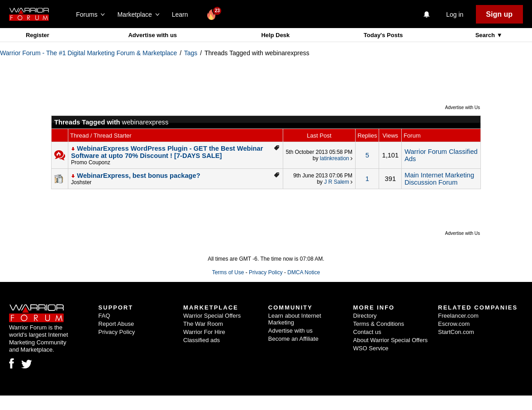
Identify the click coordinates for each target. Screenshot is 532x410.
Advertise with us (152, 35)
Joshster (81, 182)
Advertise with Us (463, 107)
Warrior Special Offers (212, 316)
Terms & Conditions (379, 324)
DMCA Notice (304, 272)
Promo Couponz (91, 162)
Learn (183, 14)
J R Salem (336, 182)
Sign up (499, 14)
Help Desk (275, 35)
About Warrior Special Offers (391, 340)
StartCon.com (456, 332)
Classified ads (202, 340)
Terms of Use (228, 272)
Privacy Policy (266, 272)
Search (486, 35)
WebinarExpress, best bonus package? (139, 176)
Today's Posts (383, 35)
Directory (365, 316)
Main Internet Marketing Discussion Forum (439, 179)
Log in (455, 14)
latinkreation (335, 158)
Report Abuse (116, 324)
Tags (191, 53)
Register (38, 35)
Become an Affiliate (293, 339)
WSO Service (371, 348)
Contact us (367, 332)
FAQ (104, 316)
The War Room (203, 324)
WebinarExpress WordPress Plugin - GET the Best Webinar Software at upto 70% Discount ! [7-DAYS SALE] (167, 152)
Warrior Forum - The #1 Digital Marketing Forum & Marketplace (88, 53)
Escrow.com (454, 324)
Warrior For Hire (204, 332)
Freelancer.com (458, 316)
